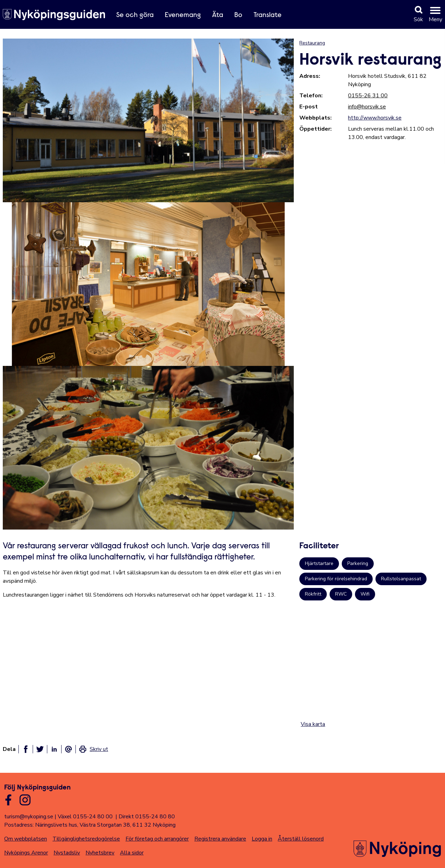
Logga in (262, 839)
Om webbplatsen (26, 839)
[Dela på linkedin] (54, 749)
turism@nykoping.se (29, 817)
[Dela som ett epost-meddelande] (68, 749)
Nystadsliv (67, 853)
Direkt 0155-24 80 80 (147, 817)
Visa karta (313, 724)
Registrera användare (220, 839)
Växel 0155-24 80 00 (85, 817)
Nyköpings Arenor (26, 853)
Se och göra (135, 15)
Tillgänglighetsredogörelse (86, 839)
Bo (238, 15)
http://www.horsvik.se (375, 118)
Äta (218, 15)
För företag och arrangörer (157, 839)
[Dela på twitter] (40, 749)
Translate (268, 15)
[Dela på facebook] (26, 749)
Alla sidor (132, 853)
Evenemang (183, 15)
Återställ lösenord (301, 839)
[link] (93, 749)
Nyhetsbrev (100, 853)
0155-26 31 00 (368, 96)
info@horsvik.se (367, 107)
